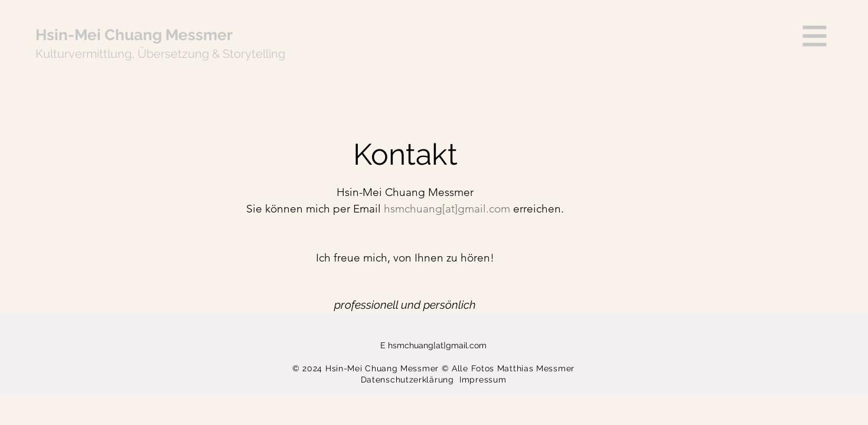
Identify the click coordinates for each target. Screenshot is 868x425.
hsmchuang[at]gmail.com (437, 345)
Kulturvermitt (71, 54)
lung (120, 54)
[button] (815, 36)
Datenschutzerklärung (410, 380)
